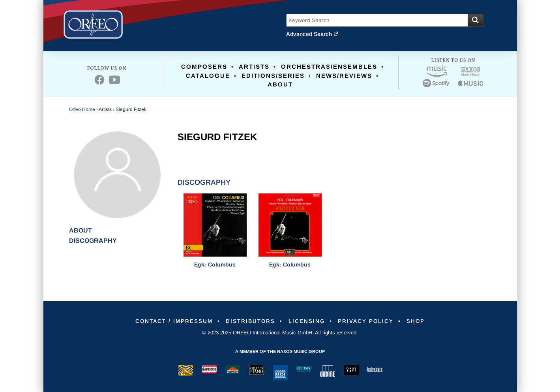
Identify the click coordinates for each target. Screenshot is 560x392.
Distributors (249, 321)
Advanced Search (313, 34)
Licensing (308, 321)
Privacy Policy (370, 321)
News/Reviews (344, 76)
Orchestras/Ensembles (329, 67)
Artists (254, 67)
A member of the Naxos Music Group (280, 351)
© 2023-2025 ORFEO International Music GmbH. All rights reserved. (280, 333)
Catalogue (208, 76)
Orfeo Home (82, 109)
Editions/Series (273, 76)
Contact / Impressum (168, 321)
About (280, 84)
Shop (423, 321)
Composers (204, 67)
